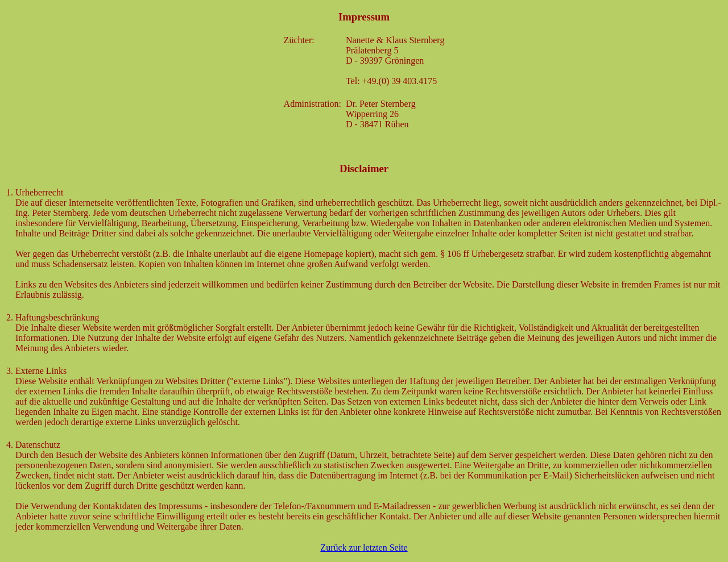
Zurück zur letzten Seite (364, 548)
